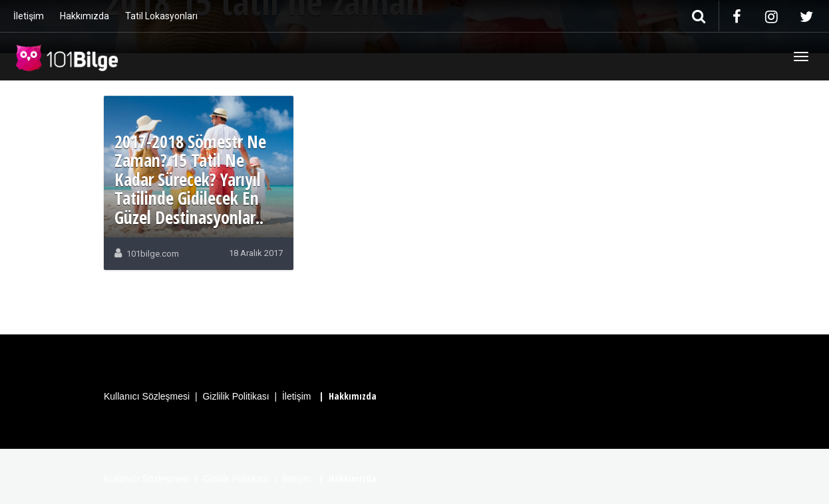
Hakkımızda (84, 16)
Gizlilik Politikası (236, 396)
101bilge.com (153, 254)
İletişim (29, 16)
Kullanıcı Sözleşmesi (147, 396)
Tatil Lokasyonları (161, 16)
